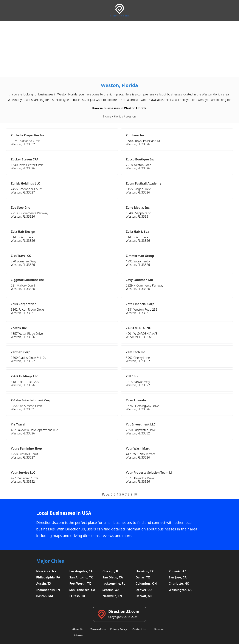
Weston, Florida (119, 85)
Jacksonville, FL (114, 583)
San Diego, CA (113, 577)
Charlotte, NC (179, 583)
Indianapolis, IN (48, 590)
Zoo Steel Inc (20, 208)
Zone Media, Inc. (138, 208)
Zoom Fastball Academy (143, 183)
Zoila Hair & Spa (138, 232)
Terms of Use (98, 629)
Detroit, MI (144, 596)
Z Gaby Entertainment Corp (31, 400)
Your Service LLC (23, 473)
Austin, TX (44, 583)
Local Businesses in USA (64, 513)
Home (107, 116)
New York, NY (46, 571)
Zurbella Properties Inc (28, 135)
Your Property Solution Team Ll (149, 473)
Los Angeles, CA (81, 571)
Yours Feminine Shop (26, 448)
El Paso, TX (77, 596)
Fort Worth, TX (80, 583)
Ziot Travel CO (21, 256)
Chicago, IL (111, 571)
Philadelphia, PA (48, 577)
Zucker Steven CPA (25, 159)
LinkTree (78, 635)
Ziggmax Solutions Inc (27, 280)
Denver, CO (144, 590)
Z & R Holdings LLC (25, 376)
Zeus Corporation (24, 304)
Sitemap (159, 629)
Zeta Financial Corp (140, 304)
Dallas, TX (143, 577)
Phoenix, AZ (177, 571)
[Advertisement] (119, 49)
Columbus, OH (146, 583)
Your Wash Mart (138, 448)
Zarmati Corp (21, 352)
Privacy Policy (118, 629)
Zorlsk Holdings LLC (25, 183)
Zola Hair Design (23, 232)
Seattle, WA (111, 590)
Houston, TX (145, 571)
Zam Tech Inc (136, 352)
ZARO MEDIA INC (138, 328)
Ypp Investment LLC (141, 424)
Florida (118, 116)
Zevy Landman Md (139, 280)
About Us (78, 629)
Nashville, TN (112, 596)
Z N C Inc (132, 376)
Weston (131, 116)
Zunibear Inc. (136, 135)
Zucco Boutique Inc (140, 159)
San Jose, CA (178, 577)
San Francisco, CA (82, 590)
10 (135, 494)
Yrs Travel (18, 424)
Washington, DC (181, 590)
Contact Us (139, 629)
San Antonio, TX (81, 577)
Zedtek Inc (19, 328)
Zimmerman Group (140, 256)
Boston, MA (45, 596)
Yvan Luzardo (136, 400)
